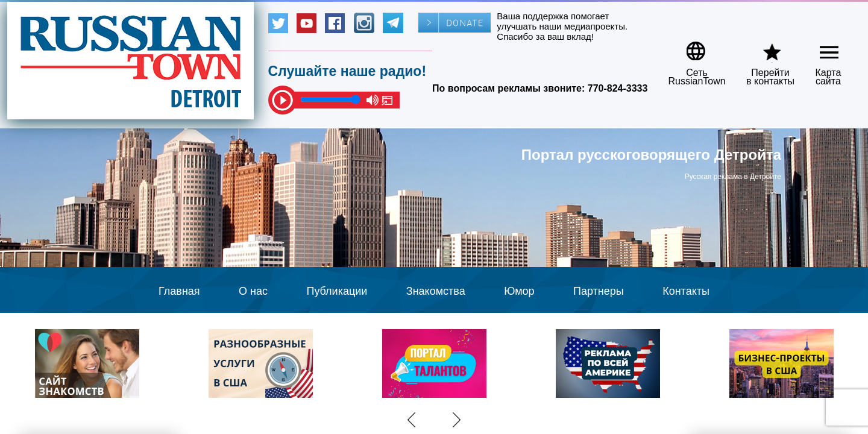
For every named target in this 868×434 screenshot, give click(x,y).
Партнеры (599, 291)
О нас (253, 291)
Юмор (519, 291)
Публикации (337, 291)
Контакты (686, 291)
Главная (179, 291)
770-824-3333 (618, 88)
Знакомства (436, 291)
